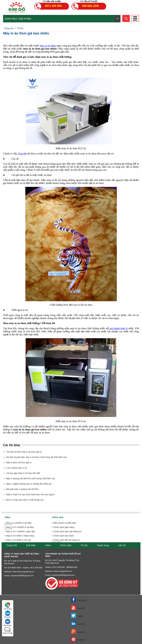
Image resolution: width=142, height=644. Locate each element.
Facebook (79, 600)
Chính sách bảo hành (64, 536)
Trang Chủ (12, 545)
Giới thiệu (31, 545)
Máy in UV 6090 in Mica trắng (20, 536)
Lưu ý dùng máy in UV (17, 468)
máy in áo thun (48, 46)
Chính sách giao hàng (64, 527)
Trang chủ (9, 28)
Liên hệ (122, 545)
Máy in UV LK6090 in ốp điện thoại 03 (19, 528)
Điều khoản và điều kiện (65, 523)
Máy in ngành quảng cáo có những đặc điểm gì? (29, 484)
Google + (79, 631)
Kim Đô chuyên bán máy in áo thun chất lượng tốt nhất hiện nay (36, 457)
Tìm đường (8, 606)
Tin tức (20, 28)
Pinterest (78, 639)
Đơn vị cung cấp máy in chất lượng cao (25, 500)
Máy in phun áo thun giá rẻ (19, 462)
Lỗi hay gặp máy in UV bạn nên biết (23, 473)
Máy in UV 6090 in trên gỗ (18, 540)
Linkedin (78, 623)
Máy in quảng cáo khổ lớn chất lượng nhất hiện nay (31, 478)
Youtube (78, 608)
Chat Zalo (8, 614)
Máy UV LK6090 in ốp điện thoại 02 (18, 524)
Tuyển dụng (103, 545)
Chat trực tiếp (8, 631)
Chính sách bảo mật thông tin (67, 531)
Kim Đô (22, 154)
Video (48, 545)
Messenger (8, 622)
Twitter (77, 616)
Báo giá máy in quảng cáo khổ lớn (22, 489)
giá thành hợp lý (118, 328)
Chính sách (66, 545)
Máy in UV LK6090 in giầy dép (21, 531)
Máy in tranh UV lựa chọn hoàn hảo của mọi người (30, 494)
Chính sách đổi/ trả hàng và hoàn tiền (66, 541)
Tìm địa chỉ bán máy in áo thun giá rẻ (24, 452)
